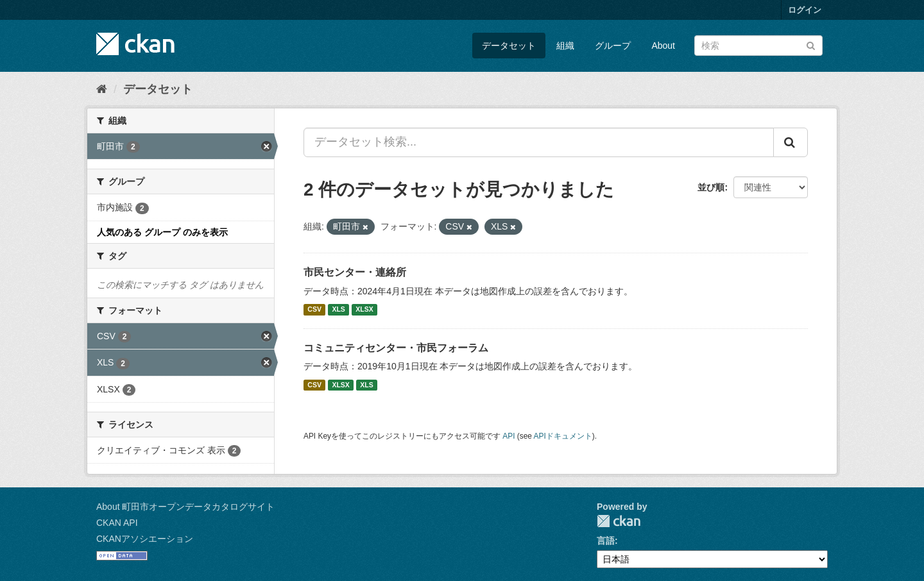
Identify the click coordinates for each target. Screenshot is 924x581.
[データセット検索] (758, 46)
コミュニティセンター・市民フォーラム (396, 348)
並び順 (711, 187)
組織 (565, 46)
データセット (509, 46)
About (663, 46)
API (509, 436)
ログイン (805, 10)
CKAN (619, 521)
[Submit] (811, 45)
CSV (314, 310)
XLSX (364, 310)
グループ (613, 46)
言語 (606, 541)
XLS (338, 310)
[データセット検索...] (539, 142)
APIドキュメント (563, 436)
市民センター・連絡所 (355, 272)
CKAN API (117, 523)
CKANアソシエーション (145, 539)
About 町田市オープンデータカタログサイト (185, 507)
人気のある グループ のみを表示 (162, 232)
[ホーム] (102, 89)
